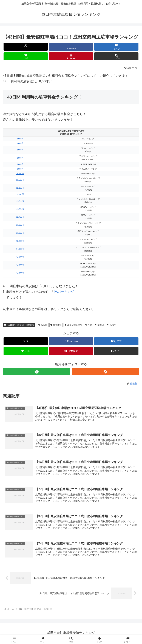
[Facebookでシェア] (71, 47)
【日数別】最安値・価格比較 (19, 325)
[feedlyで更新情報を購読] (37, 372)
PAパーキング (64, 292)
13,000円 (20, 225)
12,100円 (20, 188)
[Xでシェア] (26, 47)
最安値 (99, 325)
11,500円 (20, 180)
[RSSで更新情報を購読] (105, 372)
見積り (111, 325)
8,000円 (20, 139)
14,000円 (20, 249)
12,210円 (20, 194)
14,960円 (20, 265)
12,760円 (20, 209)
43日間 (43, 325)
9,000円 (20, 169)
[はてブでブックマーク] (116, 47)
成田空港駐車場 (73, 325)
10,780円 (20, 174)
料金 (89, 325)
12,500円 (20, 201)
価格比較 (56, 325)
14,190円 (20, 257)
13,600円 (20, 241)
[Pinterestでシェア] (71, 56)
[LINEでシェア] (26, 56)
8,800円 (20, 158)
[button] (116, 56)
